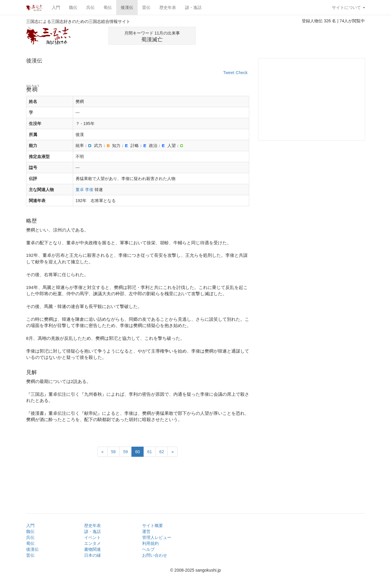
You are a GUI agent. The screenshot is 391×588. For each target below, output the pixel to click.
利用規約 (150, 543)
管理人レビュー (157, 537)
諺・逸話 (193, 7)
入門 (56, 7)
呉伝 (90, 7)
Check (242, 73)
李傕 (89, 190)
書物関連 (92, 549)
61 (150, 452)
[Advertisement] (296, 36)
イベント (92, 537)
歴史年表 (168, 7)
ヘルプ (148, 549)
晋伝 (146, 7)
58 (114, 452)
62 (162, 452)
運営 (146, 531)
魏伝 (73, 7)
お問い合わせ (155, 555)
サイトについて (348, 7)
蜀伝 (108, 7)
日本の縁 (92, 555)
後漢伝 (127, 7)
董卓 (80, 190)
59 (125, 452)
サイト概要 (153, 526)
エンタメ (92, 543)
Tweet (229, 73)
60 (138, 452)
